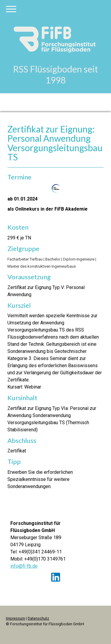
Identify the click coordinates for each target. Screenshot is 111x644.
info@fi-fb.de (24, 566)
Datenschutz (38, 618)
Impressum (16, 618)
